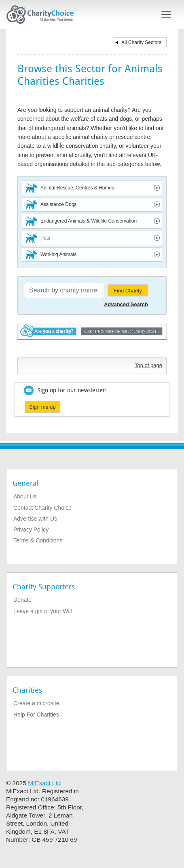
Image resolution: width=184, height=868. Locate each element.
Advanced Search (126, 304)
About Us (25, 496)
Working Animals (58, 254)
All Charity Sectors (141, 42)
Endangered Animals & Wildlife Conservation (89, 221)
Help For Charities (36, 715)
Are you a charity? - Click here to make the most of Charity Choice (92, 338)
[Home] (43, 15)
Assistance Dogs (58, 204)
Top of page (148, 365)
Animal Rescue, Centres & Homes (77, 188)
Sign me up (42, 407)
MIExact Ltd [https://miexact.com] (44, 783)
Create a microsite (36, 703)
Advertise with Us (35, 519)
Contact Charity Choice (42, 508)
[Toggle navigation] (166, 15)
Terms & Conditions (38, 540)
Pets (45, 238)
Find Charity (128, 291)
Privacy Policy (31, 530)
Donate (22, 600)
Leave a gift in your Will (43, 611)
